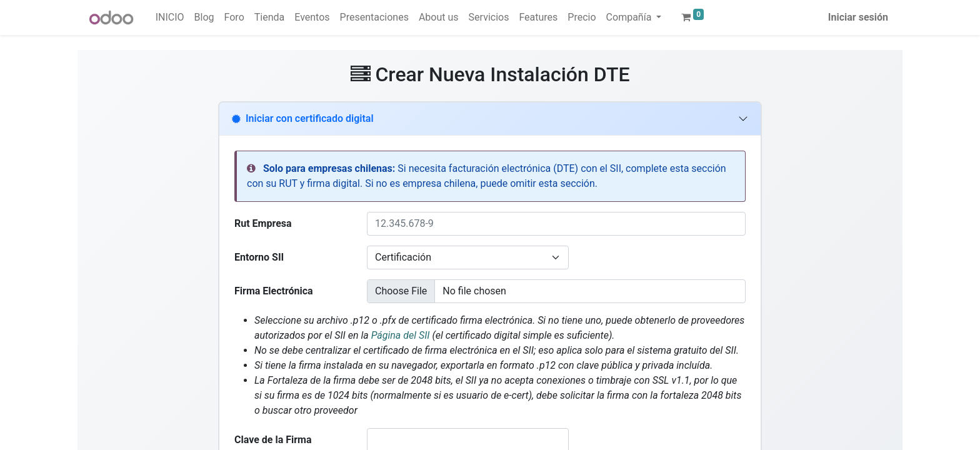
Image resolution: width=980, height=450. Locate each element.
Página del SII (402, 335)
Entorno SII (259, 257)
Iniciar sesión (858, 17)
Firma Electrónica (274, 291)
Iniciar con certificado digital (303, 118)
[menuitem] (170, 17)
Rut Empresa (263, 223)
